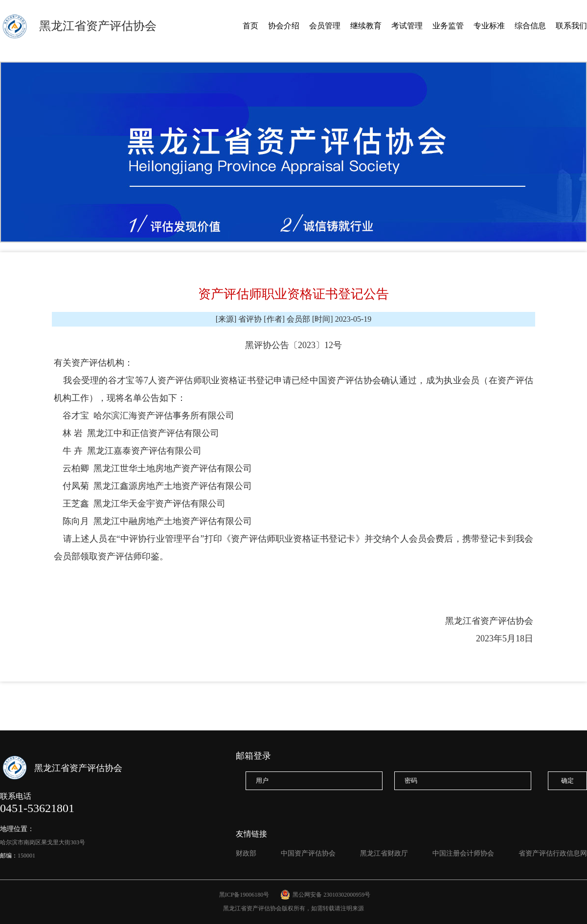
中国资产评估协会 (308, 853)
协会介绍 (284, 26)
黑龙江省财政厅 (384, 853)
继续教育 (366, 26)
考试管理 (407, 26)
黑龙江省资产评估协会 (98, 26)
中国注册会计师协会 (463, 853)
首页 (250, 26)
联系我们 (571, 26)
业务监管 (448, 26)
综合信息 (530, 26)
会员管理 (325, 26)
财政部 (246, 853)
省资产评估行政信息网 (553, 853)
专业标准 (489, 26)
